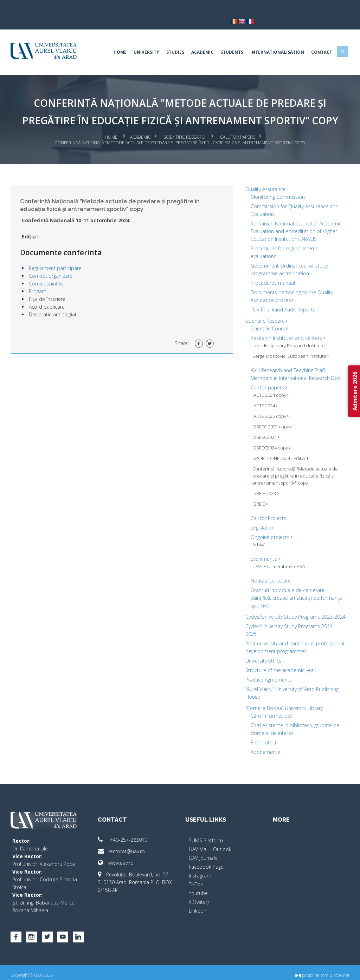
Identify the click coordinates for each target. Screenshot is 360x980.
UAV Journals (203, 852)
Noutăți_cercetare (269, 567)
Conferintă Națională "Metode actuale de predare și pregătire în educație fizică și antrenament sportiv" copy (294, 462)
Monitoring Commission (276, 183)
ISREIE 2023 (264, 480)
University (142, 40)
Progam (42, 278)
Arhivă (258, 531)
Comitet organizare (55, 263)
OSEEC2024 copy (270, 434)
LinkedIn (198, 905)
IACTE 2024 (263, 392)
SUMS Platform (206, 835)
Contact (317, 40)
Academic (198, 40)
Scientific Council (268, 315)
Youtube (198, 887)
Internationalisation (273, 40)
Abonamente (264, 746)
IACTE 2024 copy (269, 382)
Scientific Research (185, 125)
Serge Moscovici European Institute (289, 343)
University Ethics (262, 655)
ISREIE (259, 491)
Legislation (261, 514)
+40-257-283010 (125, 834)
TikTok (196, 879)
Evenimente (264, 545)
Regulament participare (59, 255)
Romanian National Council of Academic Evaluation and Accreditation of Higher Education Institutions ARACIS (295, 218)
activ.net (337, 970)
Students (228, 40)
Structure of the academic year (279, 665)
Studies (171, 40)
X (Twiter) (199, 896)
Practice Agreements (267, 674)
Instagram (200, 870)
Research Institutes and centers (286, 325)
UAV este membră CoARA (277, 553)
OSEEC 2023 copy (271, 413)
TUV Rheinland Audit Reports (282, 296)
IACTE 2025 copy (269, 403)
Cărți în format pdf (270, 710)
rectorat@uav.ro (124, 846)
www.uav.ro (118, 857)
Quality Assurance (264, 176)
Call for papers (238, 125)
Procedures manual (271, 269)
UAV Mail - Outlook (210, 844)
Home (116, 40)
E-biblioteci (262, 737)
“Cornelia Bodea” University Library (283, 702)
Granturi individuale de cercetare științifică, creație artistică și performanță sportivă (295, 584)
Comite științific (50, 271)
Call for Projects (267, 505)
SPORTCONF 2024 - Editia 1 (279, 445)
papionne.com (308, 970)
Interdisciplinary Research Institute (287, 332)
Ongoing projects (270, 524)
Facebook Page (206, 861)
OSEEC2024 (264, 424)
